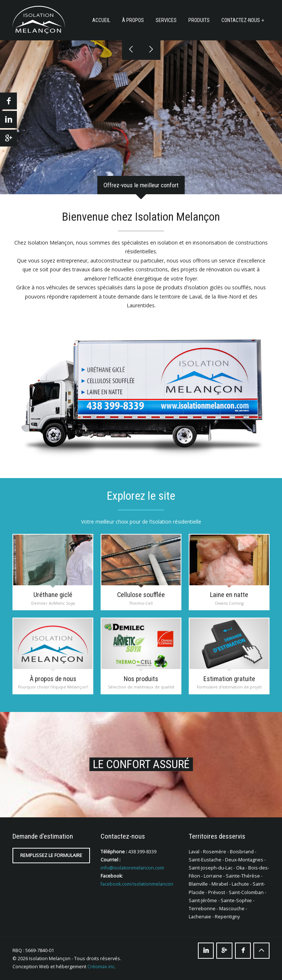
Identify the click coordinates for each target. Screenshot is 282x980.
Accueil (101, 20)
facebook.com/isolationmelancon (137, 884)
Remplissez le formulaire (51, 855)
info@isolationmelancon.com (132, 868)
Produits (199, 20)
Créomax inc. (102, 967)
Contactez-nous (241, 20)
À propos (133, 20)
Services (166, 20)
